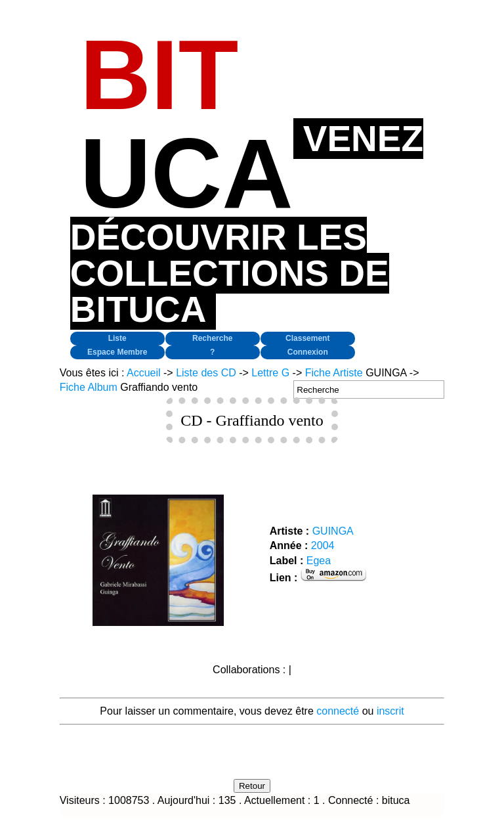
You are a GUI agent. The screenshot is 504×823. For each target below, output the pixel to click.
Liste (117, 338)
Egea (319, 561)
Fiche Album (89, 387)
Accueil (144, 373)
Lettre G (270, 373)
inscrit (390, 711)
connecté (338, 711)
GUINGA (333, 531)
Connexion (308, 352)
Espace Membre (117, 352)
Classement (307, 338)
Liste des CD (206, 373)
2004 (323, 545)
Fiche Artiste (334, 373)
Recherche (212, 338)
